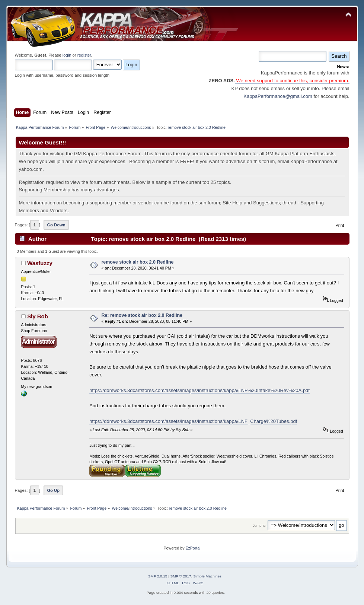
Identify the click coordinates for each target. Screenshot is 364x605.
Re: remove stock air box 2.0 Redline (142, 315)
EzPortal (193, 548)
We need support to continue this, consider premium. (292, 81)
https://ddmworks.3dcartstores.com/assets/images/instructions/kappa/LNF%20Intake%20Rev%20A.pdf (199, 390)
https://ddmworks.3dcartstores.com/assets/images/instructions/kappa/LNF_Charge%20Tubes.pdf (193, 421)
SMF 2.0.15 (158, 576)
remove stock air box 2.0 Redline (137, 262)
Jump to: (260, 526)
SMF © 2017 (181, 576)
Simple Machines (207, 576)
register (84, 55)
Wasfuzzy (40, 263)
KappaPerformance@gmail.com (278, 96)
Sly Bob (38, 316)
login (67, 55)
